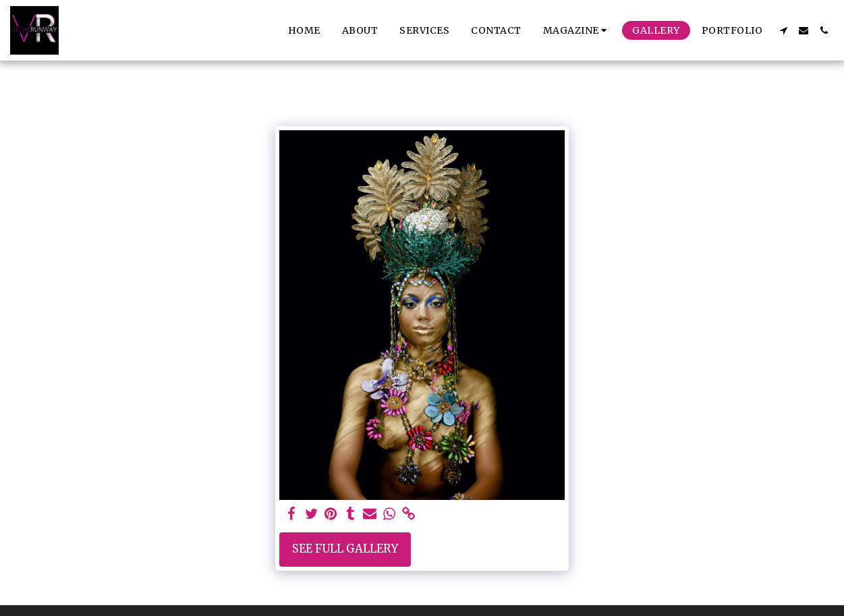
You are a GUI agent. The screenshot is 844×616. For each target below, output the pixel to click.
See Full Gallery (345, 549)
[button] (577, 30)
